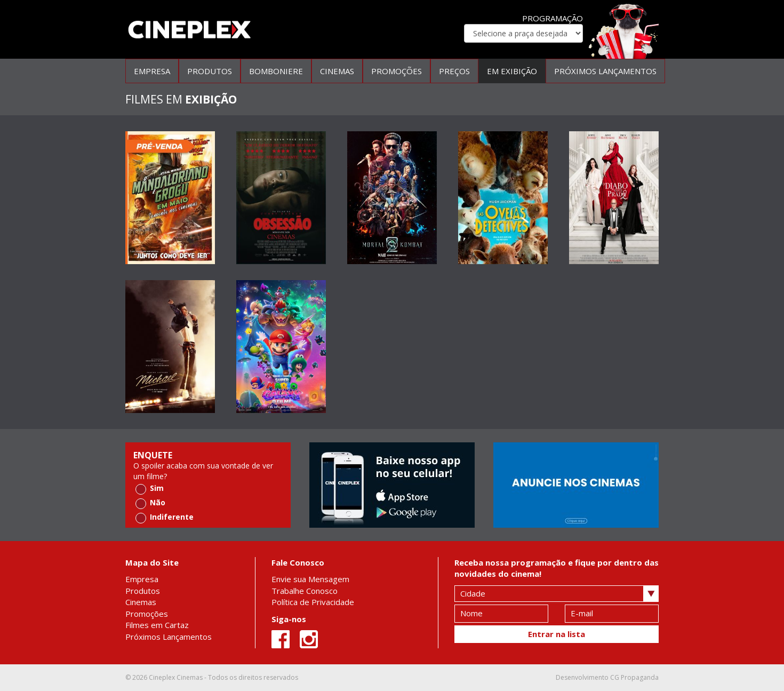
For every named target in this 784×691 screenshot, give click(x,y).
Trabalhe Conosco (305, 591)
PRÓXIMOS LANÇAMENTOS (605, 71)
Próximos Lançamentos (169, 637)
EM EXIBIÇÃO (512, 71)
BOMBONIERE (276, 71)
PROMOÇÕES (397, 71)
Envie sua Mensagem (310, 579)
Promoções (147, 614)
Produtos (143, 591)
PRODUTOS (210, 71)
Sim (150, 489)
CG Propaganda (634, 677)
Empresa (142, 579)
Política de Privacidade (313, 602)
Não (150, 503)
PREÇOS (454, 71)
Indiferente (165, 517)
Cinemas (141, 602)
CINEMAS (337, 71)
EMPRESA (152, 71)
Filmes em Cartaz (157, 625)
